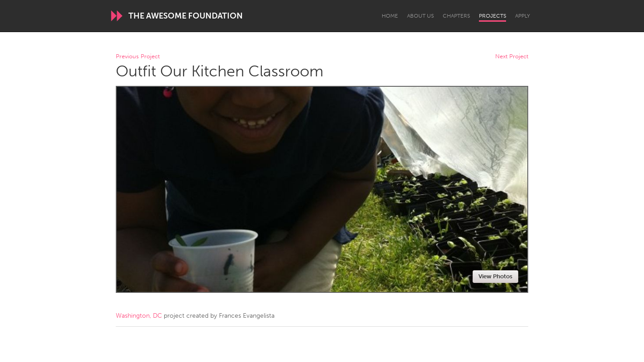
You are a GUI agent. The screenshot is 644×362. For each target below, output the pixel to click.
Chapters (456, 16)
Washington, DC (139, 316)
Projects (492, 16)
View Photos (495, 276)
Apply (523, 16)
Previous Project (138, 57)
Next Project (512, 57)
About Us (420, 16)
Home (390, 16)
